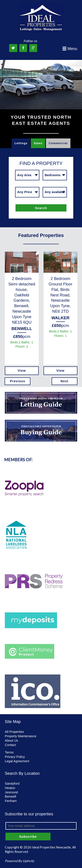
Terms (9, 752)
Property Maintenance (21, 736)
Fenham (11, 801)
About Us (11, 741)
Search (41, 208)
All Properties (14, 732)
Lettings (21, 143)
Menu (70, 49)
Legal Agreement (17, 761)
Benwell (10, 796)
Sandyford (12, 784)
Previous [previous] (17, 381)
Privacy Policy (15, 757)
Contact (10, 745)
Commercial (58, 143)
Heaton (10, 788)
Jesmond (11, 792)
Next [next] (65, 381)
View (22, 371)
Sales (38, 143)
